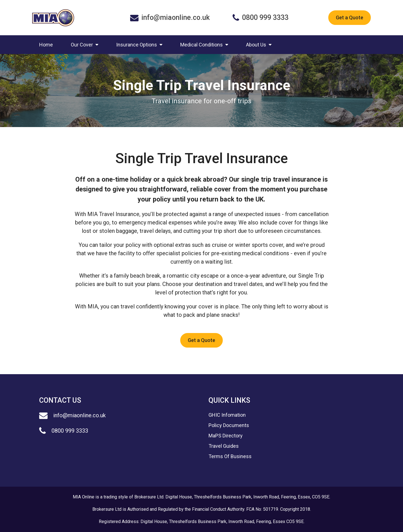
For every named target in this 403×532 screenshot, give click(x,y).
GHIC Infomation (227, 415)
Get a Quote (350, 17)
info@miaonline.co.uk (72, 415)
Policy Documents (229, 425)
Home (46, 45)
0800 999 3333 (64, 431)
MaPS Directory (226, 436)
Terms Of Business (230, 456)
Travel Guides (224, 446)
